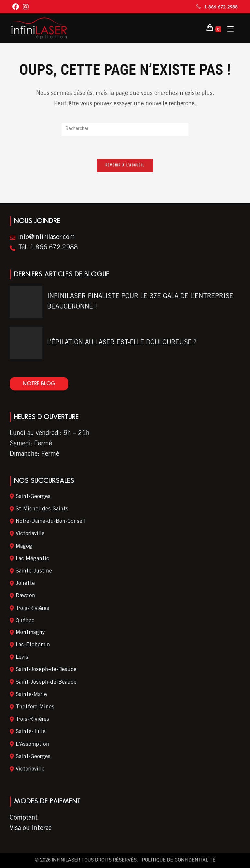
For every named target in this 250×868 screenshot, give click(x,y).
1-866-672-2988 (217, 7)
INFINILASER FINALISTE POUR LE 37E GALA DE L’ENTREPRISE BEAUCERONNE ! (140, 302)
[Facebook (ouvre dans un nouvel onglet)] (17, 7)
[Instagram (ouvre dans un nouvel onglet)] (26, 7)
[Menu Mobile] (228, 28)
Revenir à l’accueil (125, 166)
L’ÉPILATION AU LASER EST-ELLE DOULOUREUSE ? (122, 343)
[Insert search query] (125, 129)
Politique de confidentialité (179, 860)
